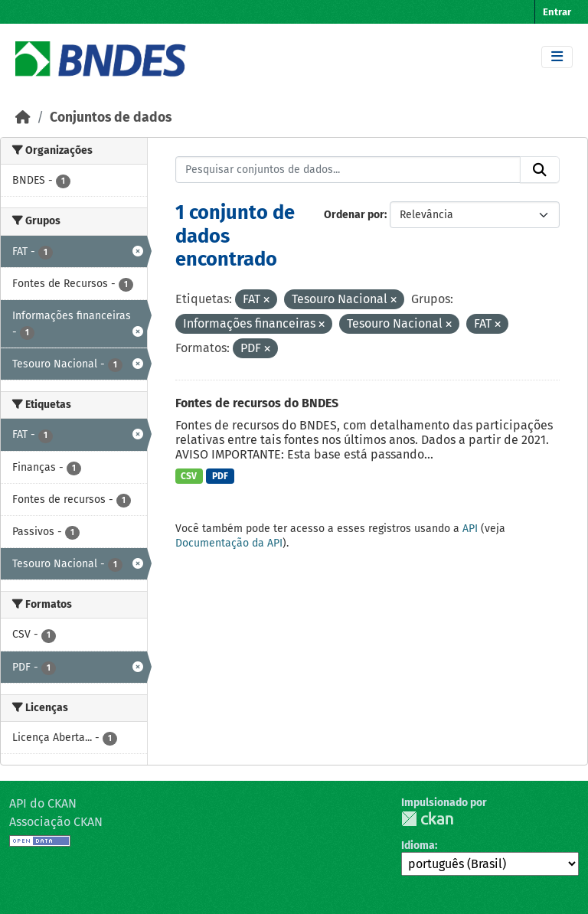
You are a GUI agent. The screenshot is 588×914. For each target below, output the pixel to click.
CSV (189, 476)
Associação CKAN (56, 822)
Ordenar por (354, 215)
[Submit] (540, 170)
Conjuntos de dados (111, 118)
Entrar (557, 12)
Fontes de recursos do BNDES (257, 403)
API (470, 529)
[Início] (23, 118)
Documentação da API (229, 543)
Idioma (418, 845)
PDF (220, 476)
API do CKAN (43, 803)
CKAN (427, 819)
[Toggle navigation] (557, 57)
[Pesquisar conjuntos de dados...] (348, 170)
